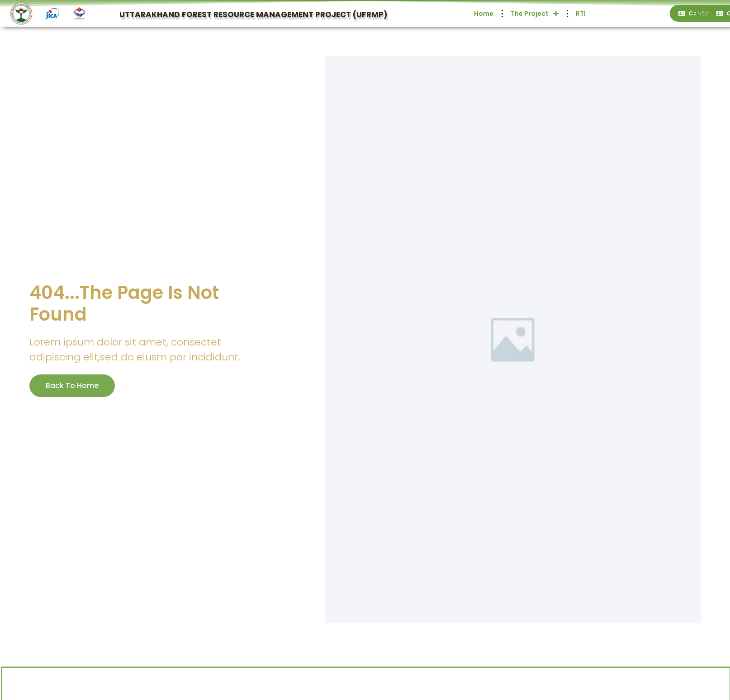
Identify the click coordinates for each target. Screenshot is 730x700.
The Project (628, 14)
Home (488, 14)
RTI (674, 14)
